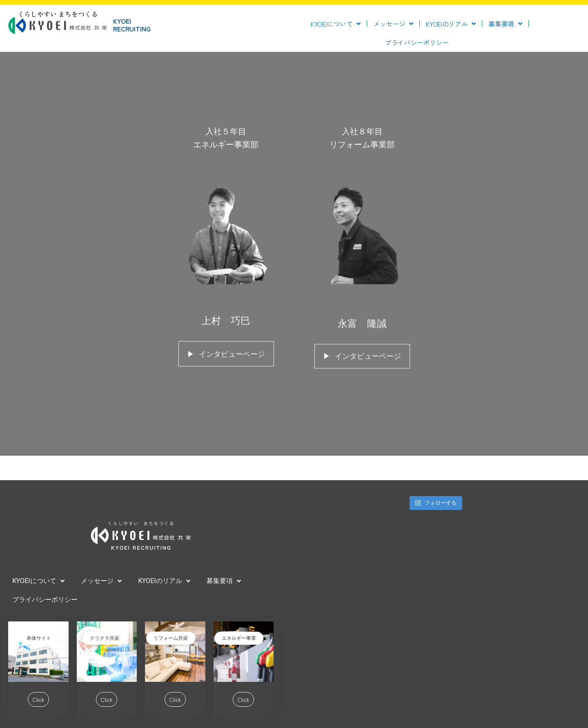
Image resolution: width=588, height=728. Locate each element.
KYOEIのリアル (451, 24)
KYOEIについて (336, 24)
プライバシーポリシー (417, 42)
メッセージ (393, 24)
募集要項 (505, 24)
